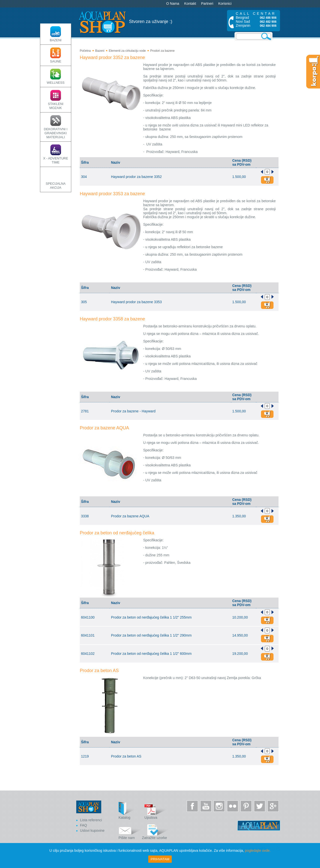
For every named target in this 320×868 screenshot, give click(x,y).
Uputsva (156, 811)
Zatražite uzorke (155, 831)
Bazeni (100, 51)
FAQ (83, 825)
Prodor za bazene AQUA (104, 428)
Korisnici (225, 3)
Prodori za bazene (162, 51)
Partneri (207, 3)
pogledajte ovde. (258, 851)
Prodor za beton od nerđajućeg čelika (117, 533)
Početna (85, 51)
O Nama (173, 3)
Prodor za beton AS (99, 671)
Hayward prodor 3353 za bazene (112, 194)
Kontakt (190, 3)
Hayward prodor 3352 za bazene (112, 57)
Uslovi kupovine (92, 831)
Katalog (130, 811)
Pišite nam (130, 831)
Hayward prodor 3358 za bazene (112, 319)
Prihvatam (160, 859)
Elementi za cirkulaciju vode (127, 51)
